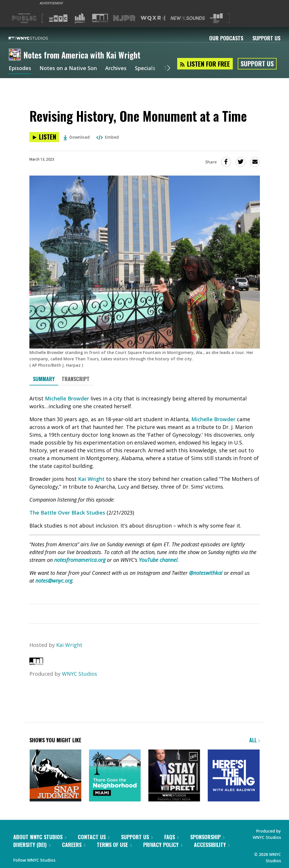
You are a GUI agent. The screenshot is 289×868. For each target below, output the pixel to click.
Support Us (266, 38)
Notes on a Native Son (68, 69)
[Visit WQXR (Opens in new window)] (153, 18)
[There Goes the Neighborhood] (115, 776)
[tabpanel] (145, 499)
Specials (145, 69)
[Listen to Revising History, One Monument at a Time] (44, 137)
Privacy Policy (163, 845)
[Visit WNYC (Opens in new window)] (58, 18)
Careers (74, 845)
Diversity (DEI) (32, 845)
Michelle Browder (67, 398)
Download (76, 137)
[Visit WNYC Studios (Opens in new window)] (100, 18)
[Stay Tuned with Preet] (174, 776)
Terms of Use (114, 845)
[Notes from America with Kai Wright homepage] (16, 55)
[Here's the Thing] (234, 776)
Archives (116, 69)
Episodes (20, 69)
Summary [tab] (44, 379)
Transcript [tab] (76, 379)
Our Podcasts (226, 38)
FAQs (171, 837)
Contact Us (94, 837)
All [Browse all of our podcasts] (255, 740)
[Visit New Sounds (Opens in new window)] (188, 18)
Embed (107, 137)
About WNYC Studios (40, 837)
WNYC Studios (80, 674)
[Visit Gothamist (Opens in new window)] (80, 18)
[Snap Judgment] (55, 776)
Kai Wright (91, 479)
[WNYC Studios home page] (35, 38)
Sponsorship (207, 837)
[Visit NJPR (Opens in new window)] (124, 18)
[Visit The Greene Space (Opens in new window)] (216, 18)
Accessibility (212, 845)
